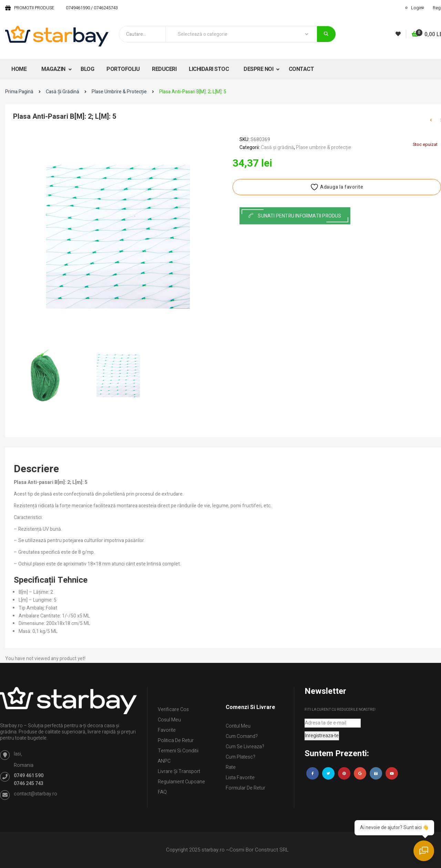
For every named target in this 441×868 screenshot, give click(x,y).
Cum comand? (242, 736)
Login (417, 8)
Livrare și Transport (179, 771)
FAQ (162, 792)
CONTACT (301, 69)
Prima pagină (19, 92)
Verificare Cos (173, 710)
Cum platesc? (240, 757)
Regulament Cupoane (181, 782)
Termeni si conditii (178, 751)
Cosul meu (169, 720)
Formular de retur (245, 788)
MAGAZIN (54, 69)
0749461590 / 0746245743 (92, 8)
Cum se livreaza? (245, 747)
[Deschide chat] (424, 851)
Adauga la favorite (337, 187)
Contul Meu (238, 726)
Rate (231, 767)
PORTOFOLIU (123, 69)
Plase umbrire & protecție (119, 92)
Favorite (167, 730)
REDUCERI (164, 69)
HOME (19, 69)
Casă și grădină (63, 92)
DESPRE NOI (259, 69)
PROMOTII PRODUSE (34, 8)
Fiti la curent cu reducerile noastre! (340, 710)
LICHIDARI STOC (209, 69)
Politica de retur (176, 740)
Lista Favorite (240, 778)
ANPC (164, 761)
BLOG (87, 69)
